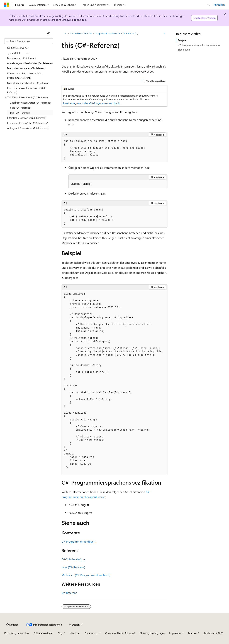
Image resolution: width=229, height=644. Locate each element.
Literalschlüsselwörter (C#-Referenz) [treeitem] (27, 118)
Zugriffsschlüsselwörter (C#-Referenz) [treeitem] (30, 103)
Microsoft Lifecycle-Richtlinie (67, 20)
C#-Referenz (69, 593)
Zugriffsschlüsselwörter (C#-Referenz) (116, 33)
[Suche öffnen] (209, 5)
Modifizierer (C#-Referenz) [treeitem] (21, 58)
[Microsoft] (7, 5)
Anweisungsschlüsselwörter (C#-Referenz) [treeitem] (30, 63)
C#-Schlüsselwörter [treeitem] (18, 48)
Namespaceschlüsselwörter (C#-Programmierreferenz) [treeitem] (25, 76)
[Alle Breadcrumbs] (65, 33)
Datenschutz (92, 633)
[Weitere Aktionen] (164, 33)
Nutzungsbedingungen (152, 633)
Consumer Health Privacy (119, 633)
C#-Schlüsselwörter (81, 33)
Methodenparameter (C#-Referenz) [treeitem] (26, 68)
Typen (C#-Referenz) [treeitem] (18, 53)
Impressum (175, 633)
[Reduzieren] (48, 34)
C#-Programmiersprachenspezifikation (199, 45)
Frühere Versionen (43, 633)
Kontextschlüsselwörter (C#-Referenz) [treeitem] (28, 123)
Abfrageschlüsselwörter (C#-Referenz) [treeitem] (28, 128)
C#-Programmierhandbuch (78, 541)
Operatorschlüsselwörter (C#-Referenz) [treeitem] (28, 83)
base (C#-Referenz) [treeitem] (20, 108)
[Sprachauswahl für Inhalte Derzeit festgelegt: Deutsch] (12, 625)
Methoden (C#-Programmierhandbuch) (86, 575)
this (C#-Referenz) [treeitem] (20, 113)
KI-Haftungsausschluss (17, 633)
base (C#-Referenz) (73, 567)
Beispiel (182, 40)
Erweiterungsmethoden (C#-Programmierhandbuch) (92, 103)
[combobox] (29, 41)
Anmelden (219, 5)
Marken (192, 633)
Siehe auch (184, 50)
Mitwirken (75, 633)
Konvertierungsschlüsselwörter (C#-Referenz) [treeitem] (27, 90)
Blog (60, 633)
